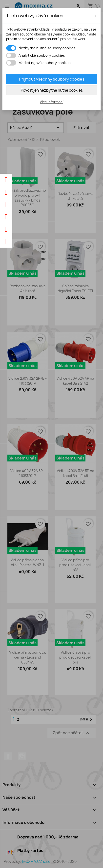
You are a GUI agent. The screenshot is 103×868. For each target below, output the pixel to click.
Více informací (51, 102)
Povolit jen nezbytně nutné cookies (52, 90)
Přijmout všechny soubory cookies (52, 79)
